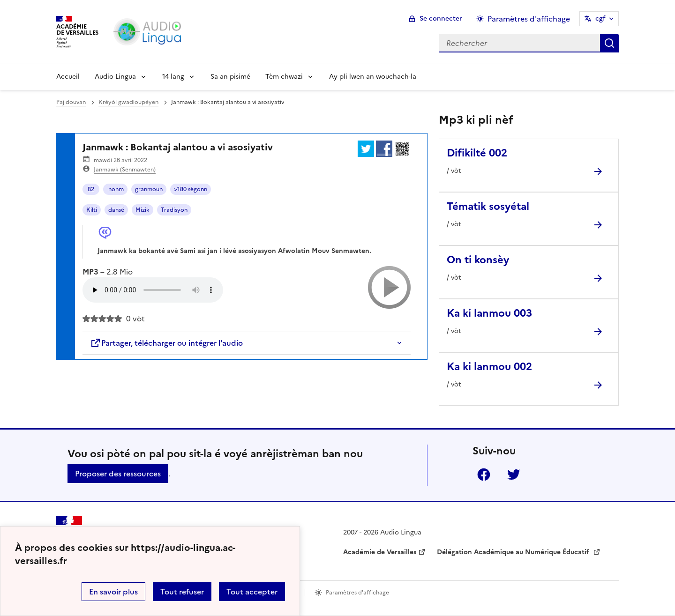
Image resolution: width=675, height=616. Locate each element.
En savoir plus (113, 592)
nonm (115, 189)
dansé (116, 210)
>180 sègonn (191, 189)
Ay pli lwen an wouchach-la (373, 77)
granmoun (149, 189)
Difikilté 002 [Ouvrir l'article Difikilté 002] (477, 153)
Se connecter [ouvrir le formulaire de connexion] (441, 19)
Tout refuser (182, 592)
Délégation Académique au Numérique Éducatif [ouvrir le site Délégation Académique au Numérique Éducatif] (514, 552)
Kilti (92, 210)
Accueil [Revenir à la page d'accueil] (68, 77)
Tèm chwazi (284, 77)
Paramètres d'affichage (357, 593)
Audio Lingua (115, 77)
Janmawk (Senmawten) (125, 170)
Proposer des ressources (118, 474)
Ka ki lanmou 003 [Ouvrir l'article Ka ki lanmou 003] (489, 313)
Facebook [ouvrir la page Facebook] (484, 475)
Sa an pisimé (230, 77)
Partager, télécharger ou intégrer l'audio (166, 343)
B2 (91, 189)
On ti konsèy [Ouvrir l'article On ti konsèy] (478, 260)
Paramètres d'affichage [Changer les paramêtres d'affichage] (529, 19)
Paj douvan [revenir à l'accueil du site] (71, 102)
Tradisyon (174, 210)
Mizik (142, 210)
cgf (600, 19)
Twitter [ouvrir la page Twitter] (514, 475)
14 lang (173, 77)
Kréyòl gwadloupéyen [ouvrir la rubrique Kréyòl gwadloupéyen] (128, 102)
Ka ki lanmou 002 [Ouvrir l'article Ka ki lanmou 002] (489, 367)
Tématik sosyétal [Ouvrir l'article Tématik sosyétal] (488, 206)
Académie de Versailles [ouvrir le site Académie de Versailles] (380, 552)
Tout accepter (252, 592)
